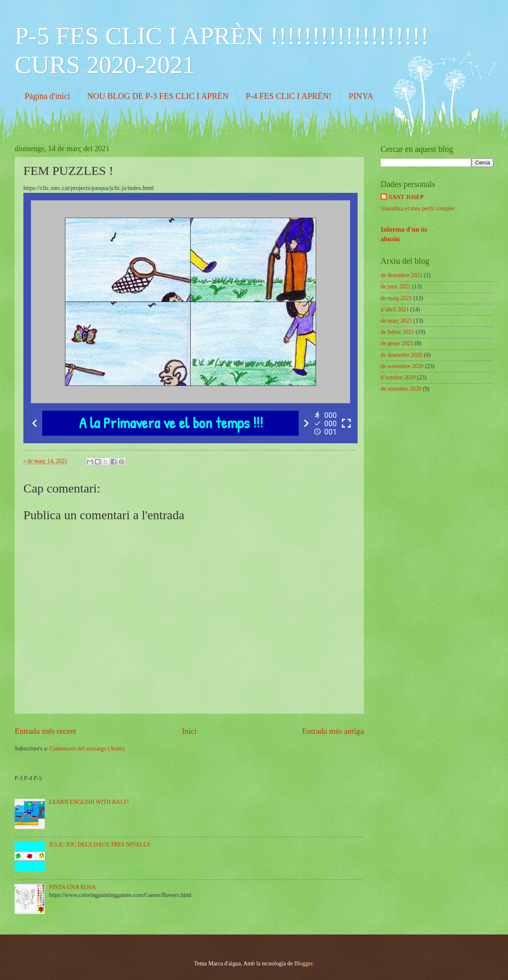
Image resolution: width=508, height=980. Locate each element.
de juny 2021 (396, 287)
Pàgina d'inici (47, 96)
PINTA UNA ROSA (73, 887)
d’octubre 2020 (398, 378)
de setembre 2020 (401, 389)
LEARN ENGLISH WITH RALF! (89, 802)
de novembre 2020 (402, 366)
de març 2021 (396, 321)
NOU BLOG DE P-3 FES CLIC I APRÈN (158, 96)
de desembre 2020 (401, 355)
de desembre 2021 (401, 275)
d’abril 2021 (395, 309)
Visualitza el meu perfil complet (418, 208)
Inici (189, 731)
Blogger (303, 964)
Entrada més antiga (333, 731)
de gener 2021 (397, 343)
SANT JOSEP (406, 197)
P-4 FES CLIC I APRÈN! (289, 96)
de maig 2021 (396, 298)
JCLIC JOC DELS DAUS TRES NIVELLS (100, 845)
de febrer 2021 (397, 332)
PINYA (361, 96)
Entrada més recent (46, 731)
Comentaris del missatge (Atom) (87, 749)
